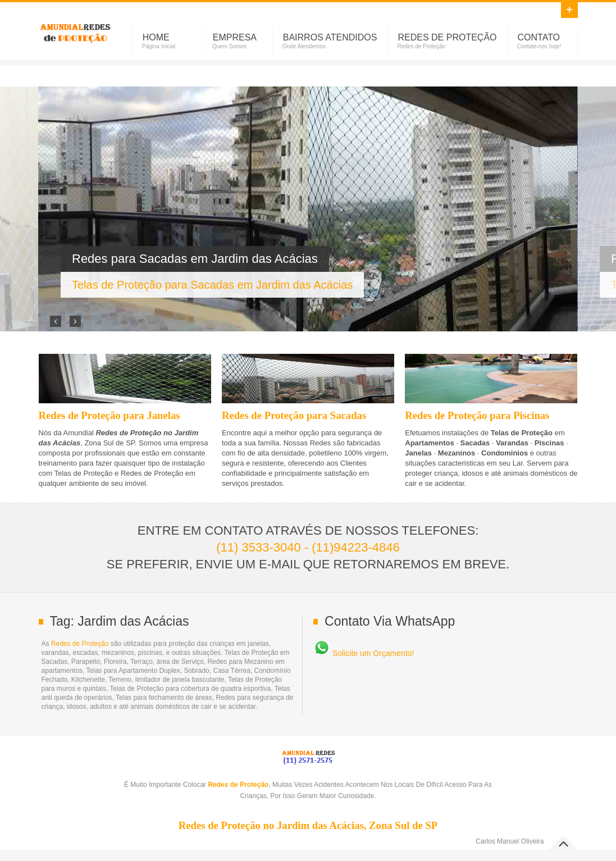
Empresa (235, 37)
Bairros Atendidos (330, 37)
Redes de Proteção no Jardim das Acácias (75, 31)
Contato (539, 37)
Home (156, 37)
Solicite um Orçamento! (364, 653)
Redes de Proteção (447, 37)
